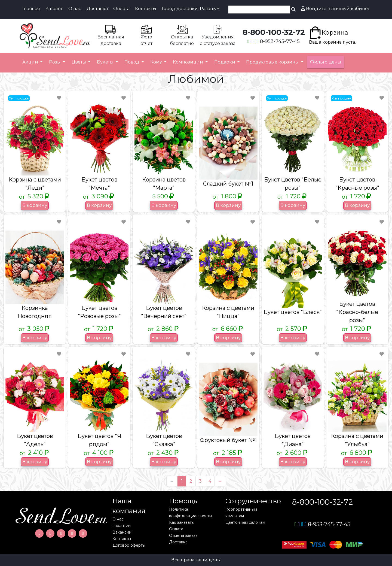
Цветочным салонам (245, 522)
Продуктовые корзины (273, 62)
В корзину (35, 205)
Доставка (97, 9)
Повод (132, 62)
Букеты (106, 62)
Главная (31, 9)
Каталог (54, 9)
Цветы (79, 62)
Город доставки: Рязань (191, 9)
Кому (157, 62)
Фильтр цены (326, 62)
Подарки (225, 62)
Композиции (189, 62)
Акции (31, 62)
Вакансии (122, 532)
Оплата (121, 9)
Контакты (146, 9)
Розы (55, 62)
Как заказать (181, 522)
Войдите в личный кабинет (335, 9)
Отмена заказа (183, 535)
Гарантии (122, 526)
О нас (75, 9)
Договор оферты (129, 545)
